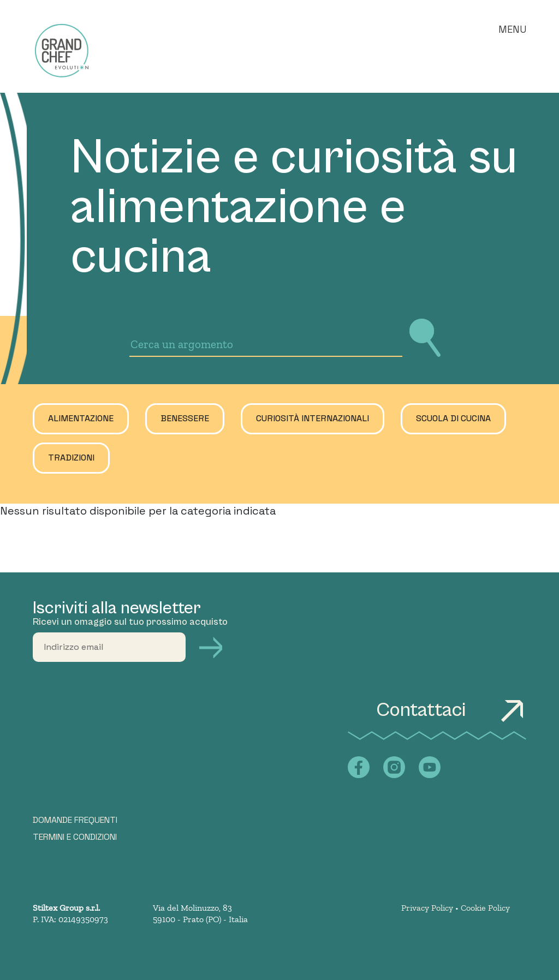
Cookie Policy (485, 908)
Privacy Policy (427, 908)
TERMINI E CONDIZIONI (75, 837)
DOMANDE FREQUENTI (75, 820)
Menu (512, 29)
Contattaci (451, 710)
